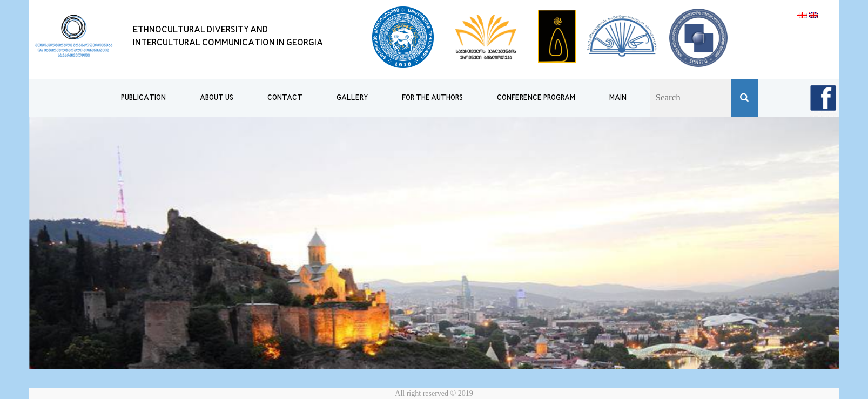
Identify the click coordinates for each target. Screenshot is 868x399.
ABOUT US (217, 98)
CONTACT (285, 98)
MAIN (618, 98)
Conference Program (536, 98)
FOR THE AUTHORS (432, 98)
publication (143, 98)
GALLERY (352, 98)
